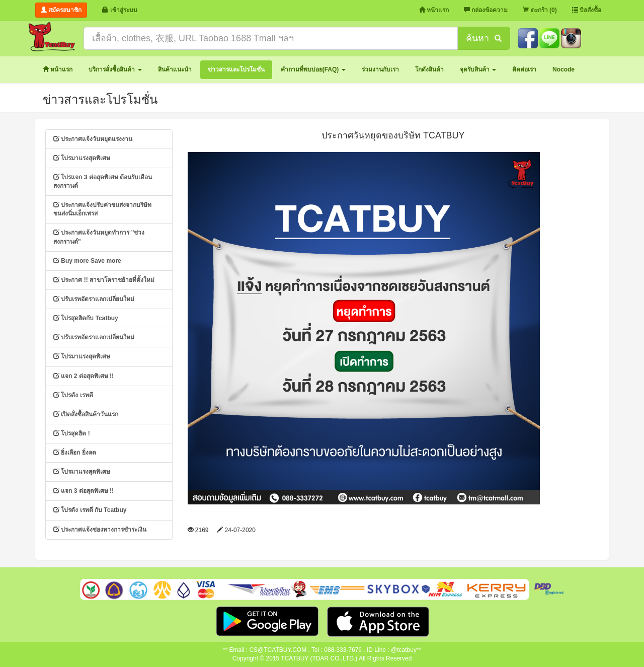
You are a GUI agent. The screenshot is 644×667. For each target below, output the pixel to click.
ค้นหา (484, 38)
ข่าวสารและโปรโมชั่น (100, 99)
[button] (115, 70)
